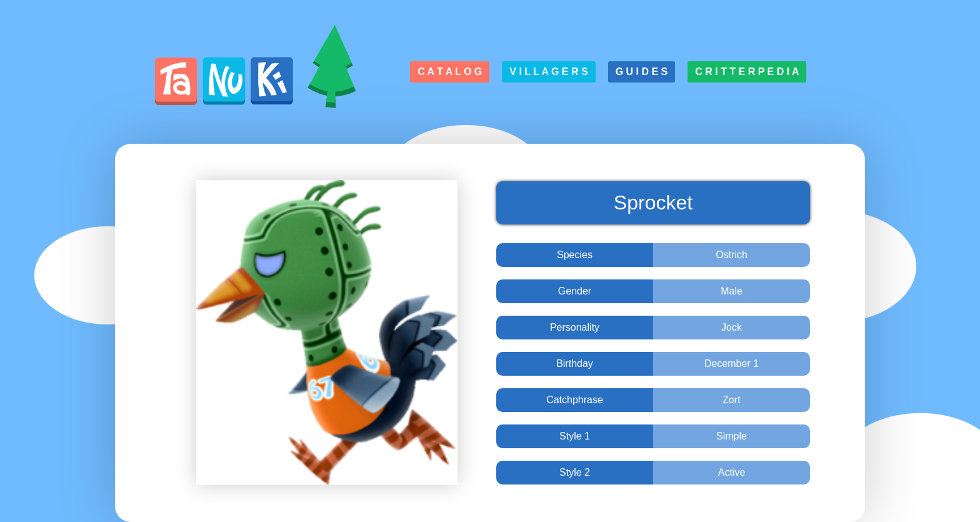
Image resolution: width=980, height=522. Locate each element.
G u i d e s (642, 72)
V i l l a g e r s (548, 72)
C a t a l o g (450, 72)
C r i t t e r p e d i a (747, 72)
